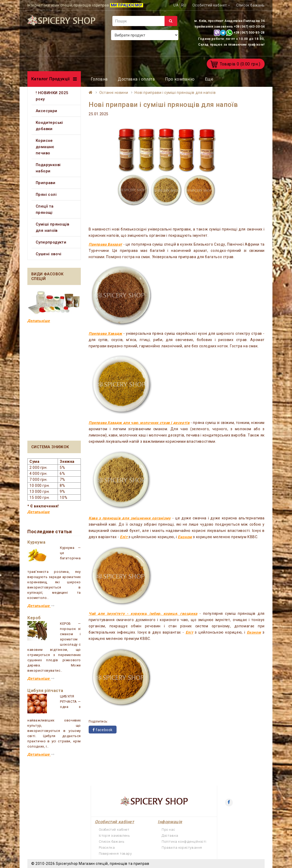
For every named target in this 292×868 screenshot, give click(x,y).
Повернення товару (115, 854)
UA (176, 5)
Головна (99, 79)
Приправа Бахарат (105, 244)
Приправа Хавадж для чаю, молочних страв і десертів (139, 423)
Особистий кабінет (114, 830)
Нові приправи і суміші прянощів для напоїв (175, 93)
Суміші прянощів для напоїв (52, 227)
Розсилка (107, 848)
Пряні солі (46, 195)
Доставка (170, 836)
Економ (185, 537)
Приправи (45, 183)
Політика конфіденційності (184, 842)
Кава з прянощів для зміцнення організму (130, 518)
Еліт (124, 537)
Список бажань (112, 842)
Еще (209, 79)
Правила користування (182, 848)
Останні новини (114, 93)
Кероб (34, 618)
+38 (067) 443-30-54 (249, 27)
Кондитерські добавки (49, 126)
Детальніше (39, 512)
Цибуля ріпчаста (45, 691)
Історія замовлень (114, 836)
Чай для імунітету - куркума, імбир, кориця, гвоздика (143, 614)
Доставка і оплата (136, 79)
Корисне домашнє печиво (45, 147)
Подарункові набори (48, 168)
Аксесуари (47, 111)
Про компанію (180, 79)
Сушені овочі (49, 254)
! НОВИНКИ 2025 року (52, 96)
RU (184, 5)
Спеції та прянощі (45, 209)
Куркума (36, 542)
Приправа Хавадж (105, 333)
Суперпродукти (51, 242)
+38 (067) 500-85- (247, 33)
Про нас (168, 830)
